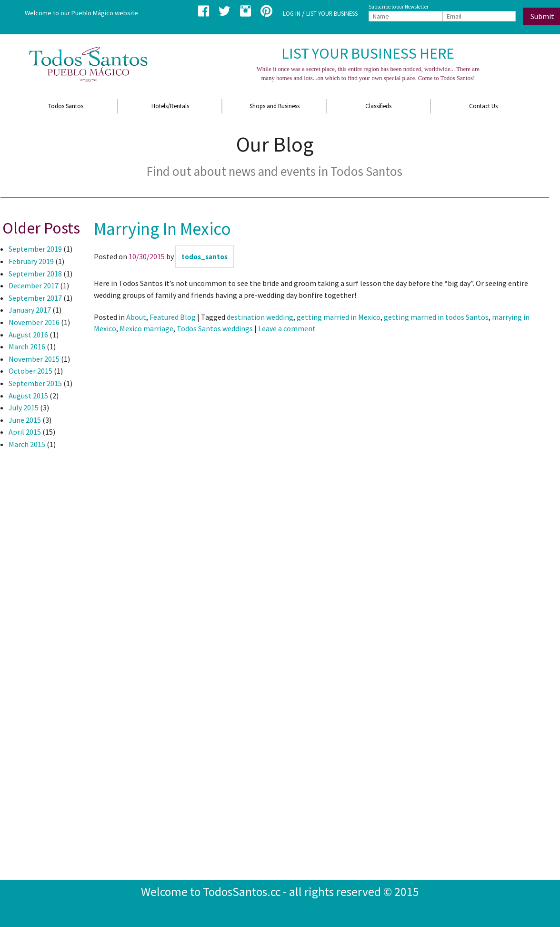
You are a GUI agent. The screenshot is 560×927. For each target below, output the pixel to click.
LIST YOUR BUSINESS (332, 13)
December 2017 (34, 285)
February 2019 (31, 261)
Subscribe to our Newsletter (399, 7)
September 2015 (35, 383)
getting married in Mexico (339, 317)
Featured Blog (173, 317)
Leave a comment (287, 328)
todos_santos (205, 257)
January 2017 (30, 310)
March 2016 (27, 346)
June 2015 (25, 420)
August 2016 (28, 335)
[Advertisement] (39, 613)
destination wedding (260, 317)
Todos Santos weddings (215, 328)
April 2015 (25, 432)
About (136, 317)
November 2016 (34, 322)
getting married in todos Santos (436, 317)
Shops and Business (275, 106)
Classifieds (378, 106)
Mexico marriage (146, 328)
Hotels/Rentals (170, 106)
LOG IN (292, 13)
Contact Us (483, 106)
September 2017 (35, 298)
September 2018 (35, 274)
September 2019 (35, 249)
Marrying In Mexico (162, 229)
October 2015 (30, 371)
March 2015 (27, 444)
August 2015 (28, 396)
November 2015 (34, 359)
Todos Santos (66, 106)
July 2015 (24, 407)
